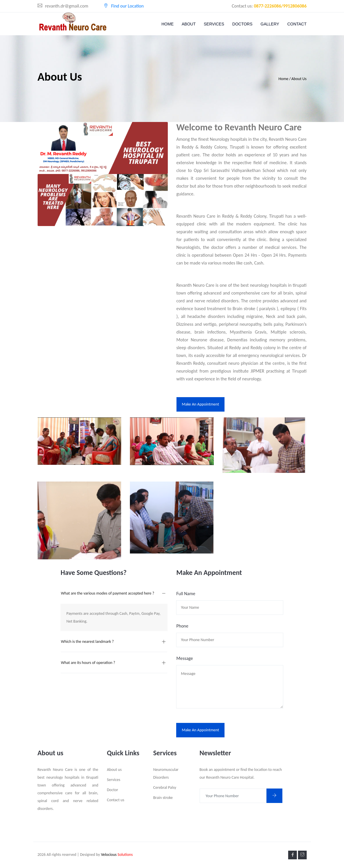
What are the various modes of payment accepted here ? (107, 593)
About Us (299, 79)
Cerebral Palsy (165, 788)
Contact (297, 24)
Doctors (242, 24)
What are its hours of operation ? (88, 663)
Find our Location (124, 6)
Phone (182, 626)
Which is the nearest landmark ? (87, 642)
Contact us (116, 800)
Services (214, 24)
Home (168, 24)
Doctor (113, 790)
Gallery (270, 24)
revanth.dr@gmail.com (63, 6)
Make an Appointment (201, 404)
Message (184, 658)
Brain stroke (163, 798)
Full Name (186, 594)
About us (114, 770)
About (189, 24)
